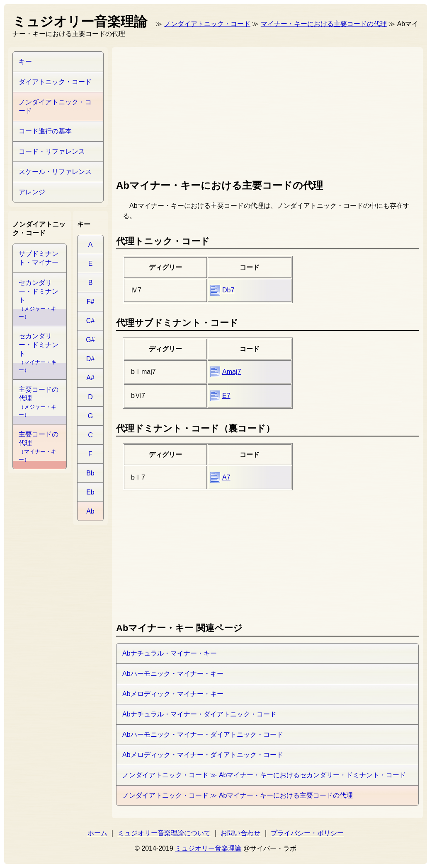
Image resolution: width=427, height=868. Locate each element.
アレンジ (32, 192)
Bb (90, 473)
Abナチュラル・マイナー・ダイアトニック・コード (199, 714)
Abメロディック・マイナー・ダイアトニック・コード (203, 755)
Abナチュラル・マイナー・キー (170, 653)
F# (91, 302)
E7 (226, 396)
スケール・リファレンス (55, 172)
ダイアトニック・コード (55, 82)
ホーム (97, 833)
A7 (226, 477)
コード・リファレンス (52, 151)
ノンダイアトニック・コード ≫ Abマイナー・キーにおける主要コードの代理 (238, 795)
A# (90, 378)
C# (90, 321)
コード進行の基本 (45, 131)
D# (90, 359)
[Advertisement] (169, 111)
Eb (90, 492)
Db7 (228, 290)
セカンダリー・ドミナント (39, 299)
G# (90, 340)
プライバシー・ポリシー (307, 833)
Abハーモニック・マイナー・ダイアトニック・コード (203, 734)
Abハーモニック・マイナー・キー (173, 674)
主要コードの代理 (39, 402)
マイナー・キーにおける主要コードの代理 (324, 24)
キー (25, 61)
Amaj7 (232, 372)
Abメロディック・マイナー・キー (173, 694)
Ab (90, 511)
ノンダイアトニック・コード (207, 24)
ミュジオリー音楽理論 (208, 848)
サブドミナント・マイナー (39, 258)
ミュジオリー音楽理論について (164, 833)
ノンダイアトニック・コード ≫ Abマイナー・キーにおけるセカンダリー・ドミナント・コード (264, 775)
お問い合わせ (240, 833)
